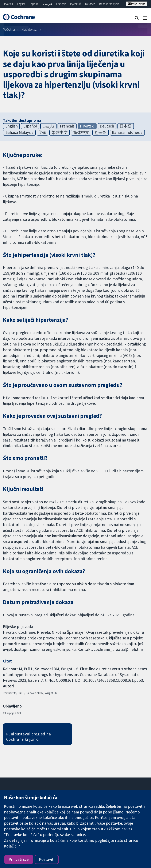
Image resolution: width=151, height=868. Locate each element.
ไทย (43, 132)
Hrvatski (8, 4)
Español (34, 4)
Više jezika (137, 4)
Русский (76, 4)
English (21, 4)
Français (61, 4)
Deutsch (90, 4)
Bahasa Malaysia (109, 4)
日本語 (126, 126)
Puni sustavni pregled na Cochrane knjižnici (29, 737)
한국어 (101, 132)
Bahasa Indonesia (127, 132)
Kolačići (11, 846)
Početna (9, 29)
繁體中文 (60, 132)
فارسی (48, 4)
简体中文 (81, 132)
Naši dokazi (29, 29)
